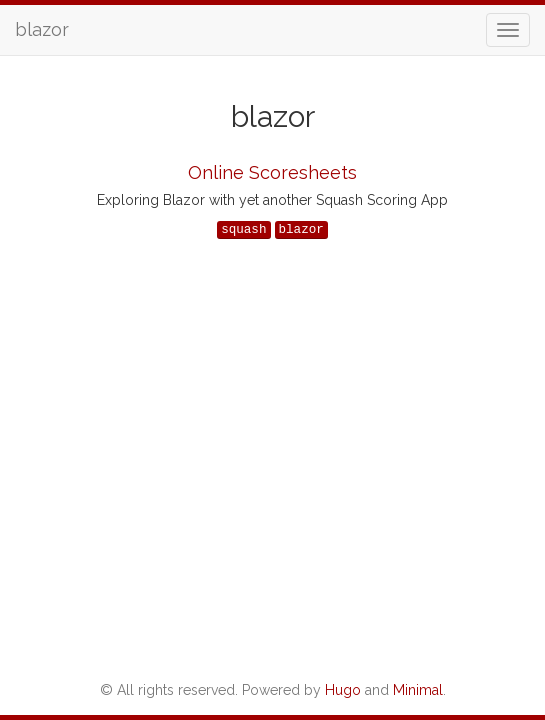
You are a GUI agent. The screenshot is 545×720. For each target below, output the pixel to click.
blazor (42, 29)
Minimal (418, 690)
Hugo (343, 690)
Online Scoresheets (272, 172)
